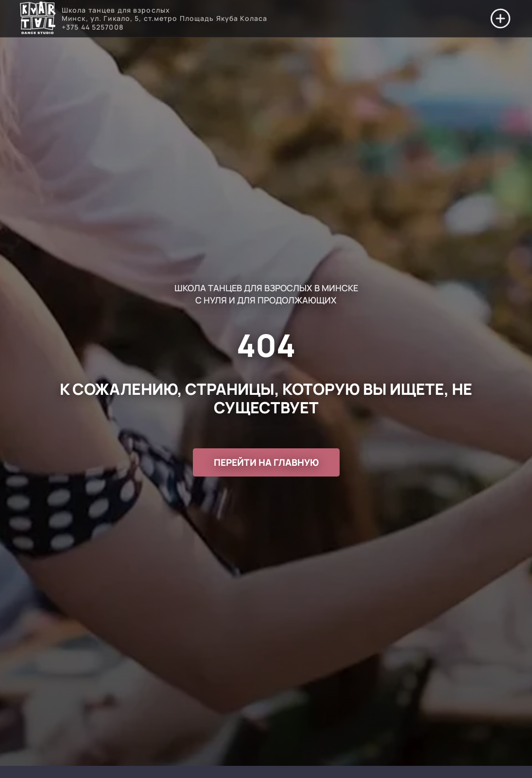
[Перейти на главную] (38, 19)
